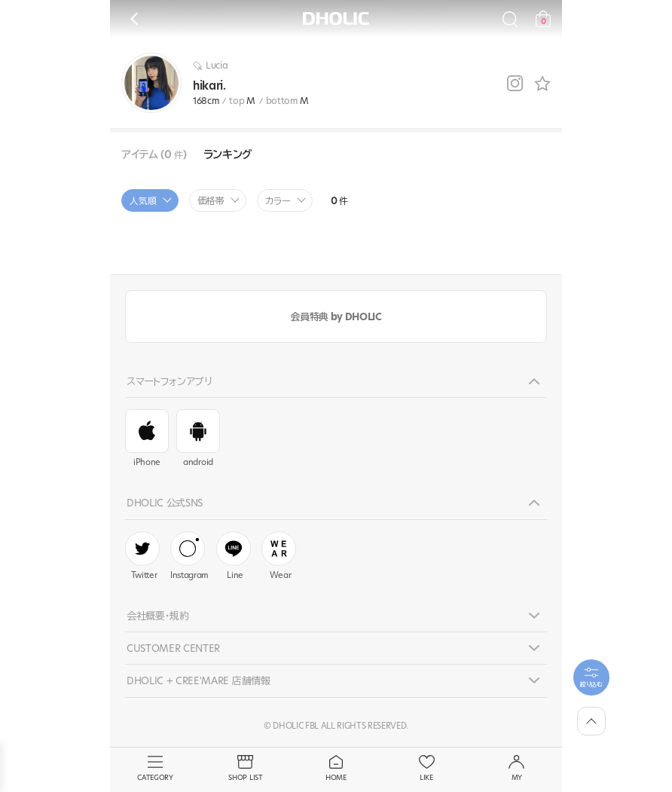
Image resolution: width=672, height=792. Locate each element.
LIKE (426, 769)
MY (517, 769)
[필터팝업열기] (591, 677)
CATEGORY (155, 769)
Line (234, 556)
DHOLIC (336, 18)
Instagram (189, 556)
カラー (278, 201)
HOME (336, 769)
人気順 (143, 201)
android (198, 439)
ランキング (228, 155)
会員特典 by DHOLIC (336, 316)
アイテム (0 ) (154, 155)
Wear (279, 556)
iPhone (147, 439)
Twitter (142, 556)
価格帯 (211, 201)
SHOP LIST (246, 769)
